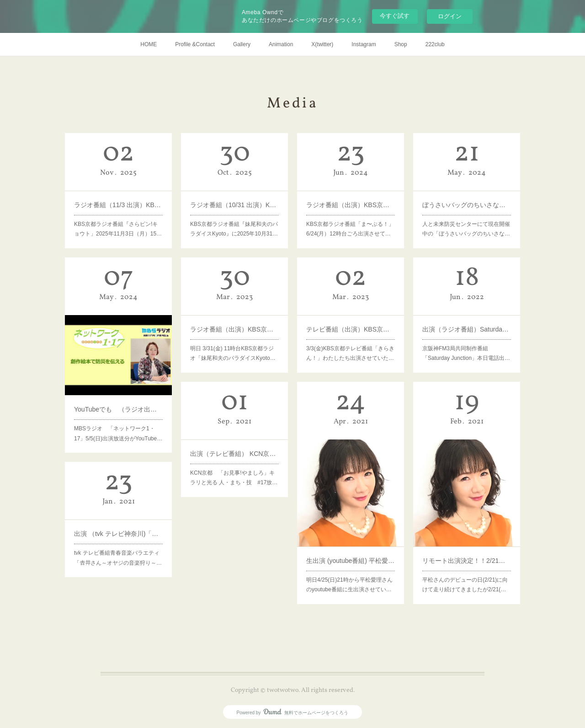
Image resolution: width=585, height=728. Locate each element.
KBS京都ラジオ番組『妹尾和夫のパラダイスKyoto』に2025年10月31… (234, 217)
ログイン (450, 16)
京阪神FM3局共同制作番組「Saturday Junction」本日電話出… (466, 341)
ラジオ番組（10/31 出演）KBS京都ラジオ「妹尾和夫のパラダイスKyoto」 (235, 200)
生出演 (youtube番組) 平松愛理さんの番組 (351, 539)
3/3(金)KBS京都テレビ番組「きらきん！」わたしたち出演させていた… (351, 341)
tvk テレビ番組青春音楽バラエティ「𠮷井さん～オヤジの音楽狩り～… (118, 538)
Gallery (242, 44)
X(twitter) (322, 44)
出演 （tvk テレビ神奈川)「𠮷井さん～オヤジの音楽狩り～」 (119, 526)
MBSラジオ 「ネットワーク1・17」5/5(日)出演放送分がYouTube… (118, 409)
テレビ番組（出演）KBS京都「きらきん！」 (351, 324)
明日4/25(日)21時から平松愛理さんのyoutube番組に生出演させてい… (350, 556)
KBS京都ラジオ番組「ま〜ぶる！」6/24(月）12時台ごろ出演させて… (350, 217)
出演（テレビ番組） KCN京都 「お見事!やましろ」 (235, 449)
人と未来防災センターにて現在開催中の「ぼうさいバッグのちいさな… (466, 217)
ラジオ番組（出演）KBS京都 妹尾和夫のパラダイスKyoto (235, 324)
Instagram (364, 44)
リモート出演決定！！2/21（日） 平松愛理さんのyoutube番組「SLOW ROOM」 (467, 539)
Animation (281, 44)
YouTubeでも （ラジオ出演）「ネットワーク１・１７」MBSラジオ (119, 392)
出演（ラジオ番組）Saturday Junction (467, 324)
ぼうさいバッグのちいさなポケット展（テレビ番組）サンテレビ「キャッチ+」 (467, 200)
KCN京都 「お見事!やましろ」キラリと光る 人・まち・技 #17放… (234, 466)
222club (435, 44)
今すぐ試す (395, 16)
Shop (401, 44)
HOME (149, 44)
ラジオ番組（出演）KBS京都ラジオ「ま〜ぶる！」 (351, 200)
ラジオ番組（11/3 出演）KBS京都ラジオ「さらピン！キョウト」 (119, 200)
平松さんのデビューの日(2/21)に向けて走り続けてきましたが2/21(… (466, 556)
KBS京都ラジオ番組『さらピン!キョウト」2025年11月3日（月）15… (118, 217)
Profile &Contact (195, 44)
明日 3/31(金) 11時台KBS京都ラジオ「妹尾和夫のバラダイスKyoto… (234, 341)
